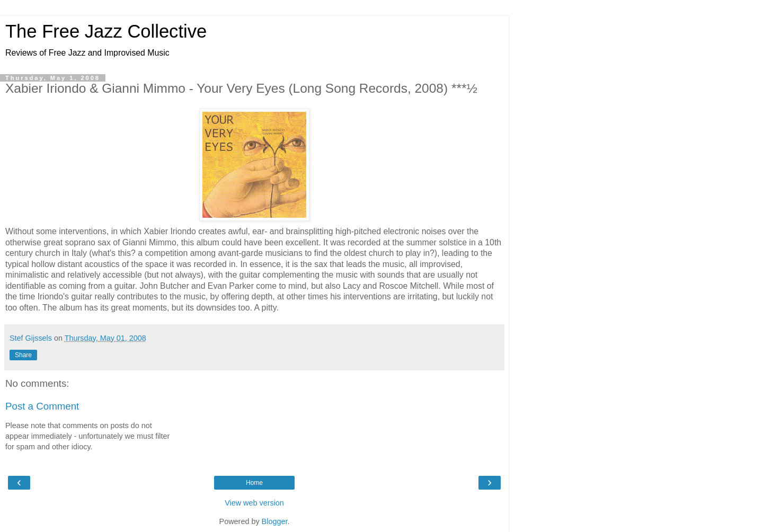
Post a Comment (42, 406)
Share (23, 355)
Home (254, 483)
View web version (254, 503)
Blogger (275, 521)
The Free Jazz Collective (106, 31)
